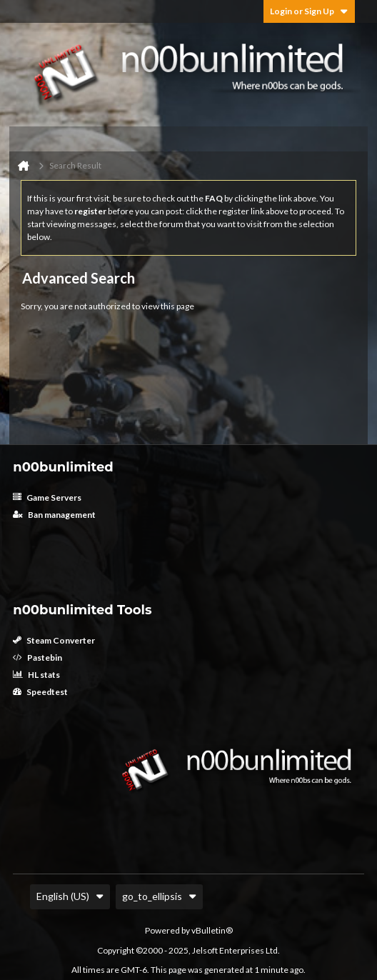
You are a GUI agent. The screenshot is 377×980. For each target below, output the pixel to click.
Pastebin (37, 657)
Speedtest (40, 692)
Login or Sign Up (309, 11)
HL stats (36, 675)
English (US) (70, 896)
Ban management (54, 515)
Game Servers (47, 497)
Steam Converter (54, 640)
